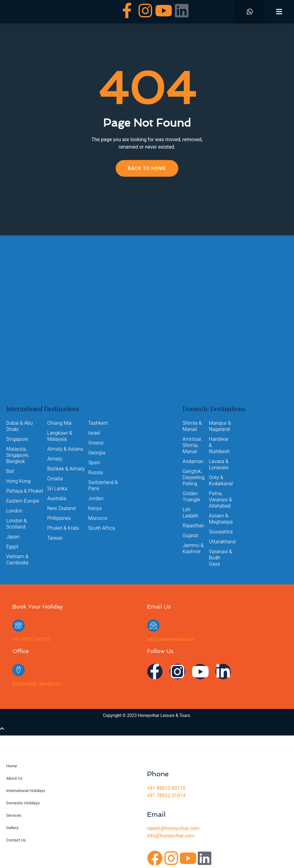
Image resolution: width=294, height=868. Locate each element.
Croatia (55, 479)
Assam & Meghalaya (220, 519)
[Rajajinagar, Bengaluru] (19, 670)
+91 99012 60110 (31, 639)
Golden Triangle (191, 497)
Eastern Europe (23, 501)
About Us (14, 778)
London (14, 511)
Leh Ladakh (190, 513)
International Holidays (26, 791)
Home (12, 766)
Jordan (96, 499)
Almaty (55, 459)
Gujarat (190, 536)
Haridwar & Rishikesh (219, 445)
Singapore (17, 439)
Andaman (193, 461)
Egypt (12, 547)
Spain (94, 463)
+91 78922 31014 (166, 796)
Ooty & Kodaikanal (220, 481)
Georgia (97, 453)
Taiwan (55, 538)
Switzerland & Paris (103, 486)
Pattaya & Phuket (25, 491)
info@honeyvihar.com (171, 639)
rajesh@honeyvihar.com (173, 828)
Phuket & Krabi (63, 528)
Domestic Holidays (23, 803)
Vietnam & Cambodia (17, 560)
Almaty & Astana (65, 449)
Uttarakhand (220, 542)
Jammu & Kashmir (193, 549)
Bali (10, 471)
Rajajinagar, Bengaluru (37, 684)
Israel (94, 433)
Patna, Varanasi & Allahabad (220, 500)
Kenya (95, 508)
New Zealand (61, 508)
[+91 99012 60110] (19, 626)
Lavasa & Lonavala (219, 465)
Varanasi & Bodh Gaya (220, 558)
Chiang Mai (59, 423)
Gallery (12, 828)
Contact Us (16, 840)
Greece (96, 443)
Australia (57, 499)
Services (14, 815)
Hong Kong (18, 481)
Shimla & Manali (192, 426)
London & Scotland (17, 524)
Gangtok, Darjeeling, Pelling (194, 478)
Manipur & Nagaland (220, 426)
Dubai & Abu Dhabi (19, 426)
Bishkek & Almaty (66, 469)
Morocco (98, 518)
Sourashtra (220, 532)
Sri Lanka (57, 489)
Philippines (59, 518)
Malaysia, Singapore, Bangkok (18, 455)
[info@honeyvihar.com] (153, 626)
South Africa (102, 528)
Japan (13, 537)
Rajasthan (194, 526)
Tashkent (98, 423)
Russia (96, 473)
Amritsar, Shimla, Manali (193, 445)
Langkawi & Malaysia (60, 436)
